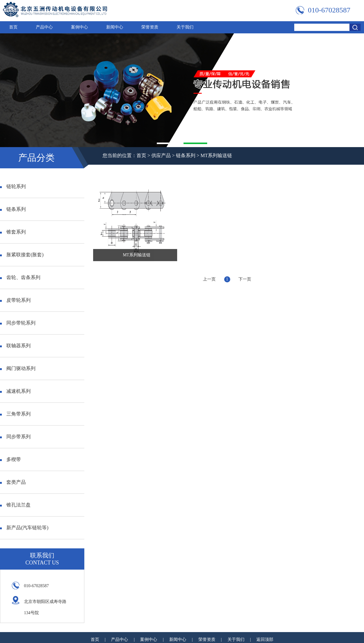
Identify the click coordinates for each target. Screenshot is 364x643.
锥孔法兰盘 (15, 505)
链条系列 (186, 155)
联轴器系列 (15, 346)
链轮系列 (13, 186)
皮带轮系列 (15, 300)
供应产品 (161, 155)
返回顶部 (265, 640)
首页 (13, 27)
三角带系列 (15, 414)
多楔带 (10, 459)
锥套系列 (13, 232)
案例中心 (79, 27)
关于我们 (185, 27)
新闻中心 (115, 27)
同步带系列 (15, 437)
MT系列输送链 (216, 155)
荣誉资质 (150, 27)
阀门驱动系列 (18, 368)
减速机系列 (15, 391)
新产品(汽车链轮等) (24, 528)
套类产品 (13, 482)
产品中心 (44, 27)
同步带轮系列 (18, 323)
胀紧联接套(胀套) (22, 255)
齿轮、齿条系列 (20, 277)
